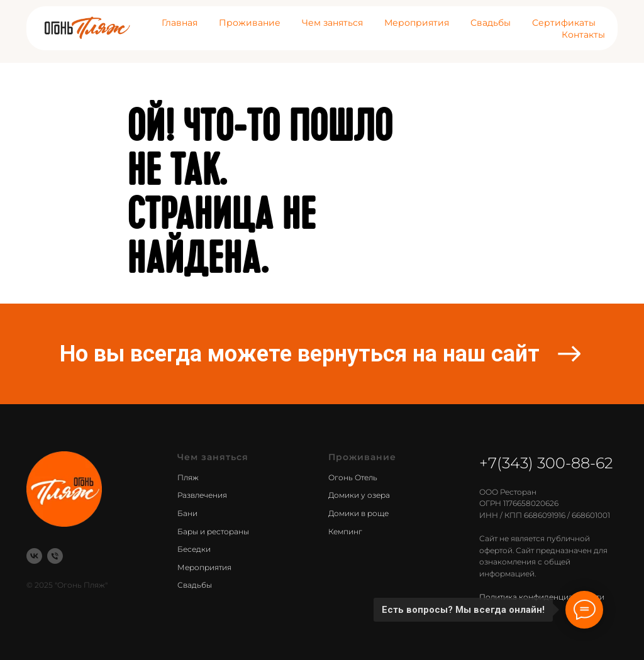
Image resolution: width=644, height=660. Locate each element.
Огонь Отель (353, 477)
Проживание (250, 23)
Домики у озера (359, 495)
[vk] (34, 556)
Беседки (194, 549)
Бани (187, 513)
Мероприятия (417, 23)
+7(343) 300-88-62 (546, 463)
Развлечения (202, 495)
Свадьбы (491, 23)
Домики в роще (358, 513)
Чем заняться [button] (332, 23)
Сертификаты (564, 23)
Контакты (583, 35)
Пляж (188, 477)
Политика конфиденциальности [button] (542, 597)
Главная (180, 23)
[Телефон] (55, 556)
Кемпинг (345, 531)
